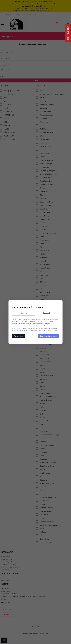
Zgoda (23, 313)
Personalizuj (18, 336)
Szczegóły (48, 313)
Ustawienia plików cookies (27, 307)
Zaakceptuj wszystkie (50, 336)
